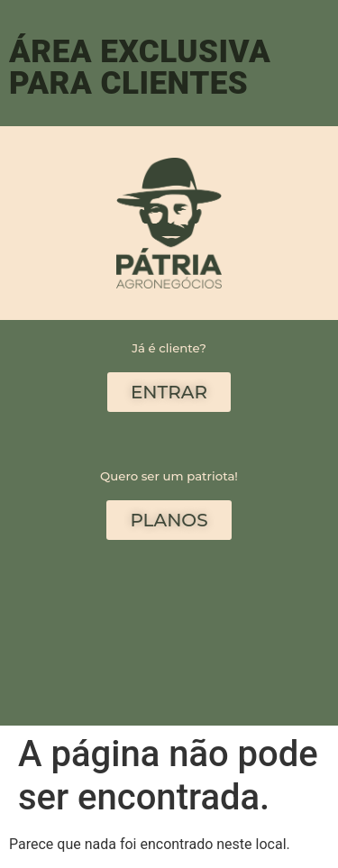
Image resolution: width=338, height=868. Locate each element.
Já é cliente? (169, 348)
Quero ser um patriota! (169, 476)
